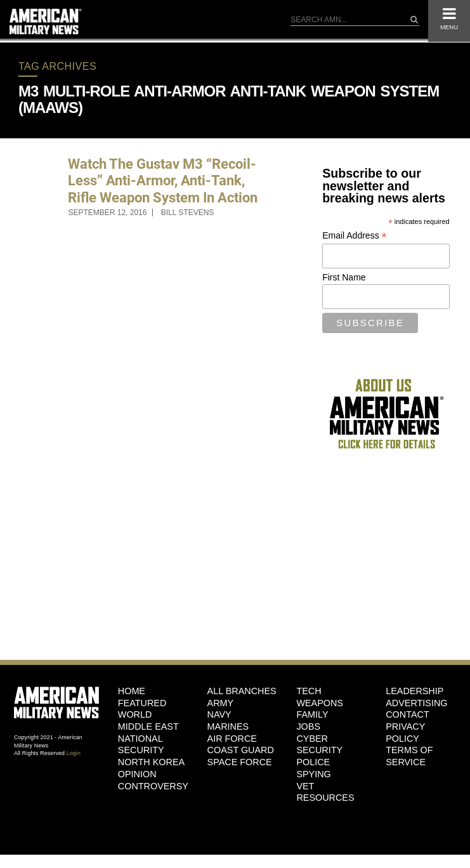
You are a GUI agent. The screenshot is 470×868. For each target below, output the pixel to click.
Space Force (240, 762)
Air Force (232, 739)
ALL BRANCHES (242, 691)
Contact (407, 714)
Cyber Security (319, 745)
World (135, 714)
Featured (142, 703)
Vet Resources (325, 792)
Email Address (355, 236)
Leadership (415, 691)
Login (74, 753)
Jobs (308, 727)
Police (313, 762)
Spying (313, 774)
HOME (132, 691)
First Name (344, 277)
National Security (141, 745)
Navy (219, 714)
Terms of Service (409, 756)
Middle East (148, 727)
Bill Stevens (188, 213)
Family (312, 714)
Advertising (416, 703)
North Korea (151, 762)
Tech (309, 691)
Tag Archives (57, 66)
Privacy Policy (405, 733)
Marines (228, 727)
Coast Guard (241, 750)
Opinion (137, 774)
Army (221, 703)
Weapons (320, 703)
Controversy (153, 786)
